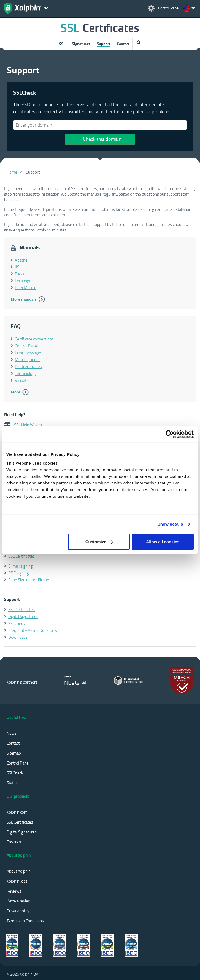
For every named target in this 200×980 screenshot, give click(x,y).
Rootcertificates (28, 366)
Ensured (14, 842)
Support (103, 44)
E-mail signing (21, 566)
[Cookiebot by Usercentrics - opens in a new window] (170, 434)
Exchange (23, 281)
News (12, 733)
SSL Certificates (21, 556)
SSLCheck (17, 623)
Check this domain (102, 139)
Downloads (18, 637)
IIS (17, 267)
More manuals (24, 299)
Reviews (14, 891)
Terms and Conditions (25, 921)
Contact (123, 44)
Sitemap (14, 753)
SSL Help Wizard (23, 425)
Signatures (81, 44)
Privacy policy (18, 911)
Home (12, 172)
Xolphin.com (17, 812)
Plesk (20, 274)
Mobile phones (28, 359)
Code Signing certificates (29, 580)
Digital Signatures (23, 616)
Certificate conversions (34, 339)
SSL (62, 44)
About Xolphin (19, 871)
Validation (23, 380)
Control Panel (26, 346)
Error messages (29, 353)
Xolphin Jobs (17, 881)
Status (12, 783)
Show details (170, 524)
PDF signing (19, 573)
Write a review (19, 901)
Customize (99, 541)
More (16, 392)
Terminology (26, 373)
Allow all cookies (163, 541)
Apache (21, 260)
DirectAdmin (26, 287)
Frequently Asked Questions (33, 630)
